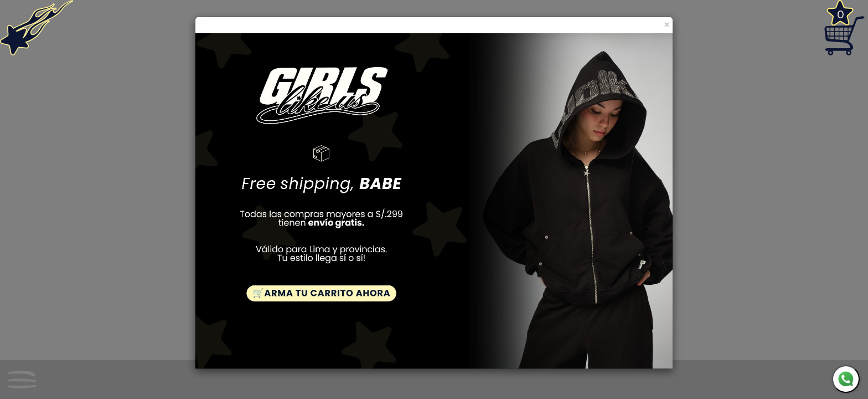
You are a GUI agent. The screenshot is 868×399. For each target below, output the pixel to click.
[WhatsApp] (846, 379)
